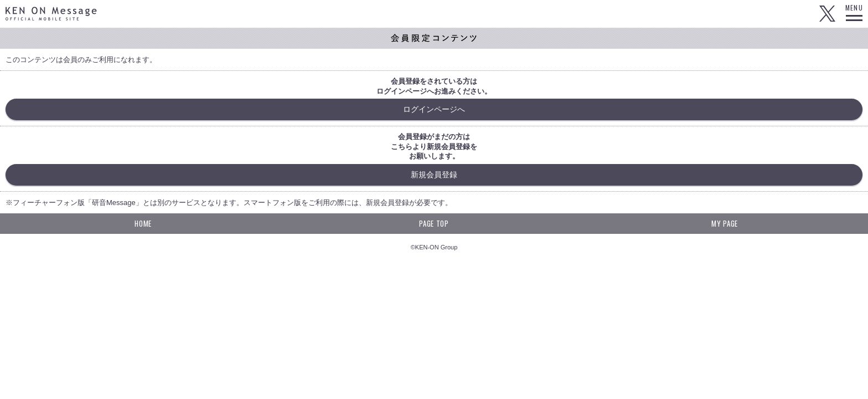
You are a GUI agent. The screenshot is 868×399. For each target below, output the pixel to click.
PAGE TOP (434, 223)
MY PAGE (725, 223)
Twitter (827, 14)
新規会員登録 (434, 175)
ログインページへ (434, 109)
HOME (143, 223)
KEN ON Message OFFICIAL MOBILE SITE (51, 14)
